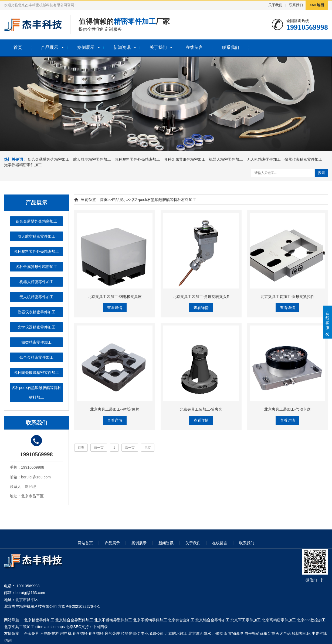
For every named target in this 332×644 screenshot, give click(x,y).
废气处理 (112, 633)
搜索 (321, 173)
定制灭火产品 (279, 633)
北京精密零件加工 (39, 620)
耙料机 (66, 633)
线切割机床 (301, 633)
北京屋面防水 (200, 633)
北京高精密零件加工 (279, 620)
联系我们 (296, 5)
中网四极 (100, 627)
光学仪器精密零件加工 (23, 165)
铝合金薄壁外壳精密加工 (49, 159)
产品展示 (50, 47)
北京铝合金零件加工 (212, 620)
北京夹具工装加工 (19, 627)
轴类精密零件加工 (36, 342)
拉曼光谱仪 (130, 633)
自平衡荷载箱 (256, 633)
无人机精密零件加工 (264, 159)
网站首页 (85, 543)
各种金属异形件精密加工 (185, 159)
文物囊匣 (236, 633)
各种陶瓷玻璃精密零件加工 (36, 373)
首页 (18, 47)
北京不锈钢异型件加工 (113, 620)
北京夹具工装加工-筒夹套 (201, 409)
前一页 (99, 448)
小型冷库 (220, 633)
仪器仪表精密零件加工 (303, 159)
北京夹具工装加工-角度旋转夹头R (201, 297)
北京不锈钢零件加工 (150, 620)
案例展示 (86, 47)
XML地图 (317, 5)
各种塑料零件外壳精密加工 (137, 159)
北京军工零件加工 (246, 620)
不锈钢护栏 (50, 633)
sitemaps (57, 627)
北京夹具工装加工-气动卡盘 (288, 409)
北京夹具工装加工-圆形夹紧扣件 (288, 297)
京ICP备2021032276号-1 (79, 606)
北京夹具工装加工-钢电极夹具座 (115, 297)
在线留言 (194, 47)
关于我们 (275, 5)
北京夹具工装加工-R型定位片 (115, 409)
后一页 (130, 448)
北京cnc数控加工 (311, 620)
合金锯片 (32, 633)
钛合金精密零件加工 (36, 357)
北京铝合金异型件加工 (74, 620)
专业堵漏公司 (152, 633)
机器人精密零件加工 (226, 159)
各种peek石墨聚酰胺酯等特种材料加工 (36, 393)
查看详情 (115, 308)
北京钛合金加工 (181, 620)
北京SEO (74, 627)
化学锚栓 (80, 633)
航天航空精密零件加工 (92, 159)
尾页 (148, 448)
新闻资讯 (122, 47)
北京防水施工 (176, 633)
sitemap (42, 627)
